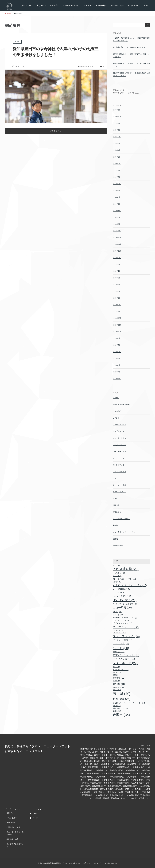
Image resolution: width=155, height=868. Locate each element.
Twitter (34, 813)
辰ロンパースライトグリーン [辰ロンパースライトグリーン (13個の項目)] (129, 703)
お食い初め (117, 411)
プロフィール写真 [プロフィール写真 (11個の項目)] (122, 640)
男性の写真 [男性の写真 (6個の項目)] (117, 690)
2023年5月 (117, 285)
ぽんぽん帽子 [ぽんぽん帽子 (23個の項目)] (125, 600)
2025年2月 (117, 164)
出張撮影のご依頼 (71, 6)
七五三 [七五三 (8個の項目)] (116, 667)
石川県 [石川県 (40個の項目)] (122, 694)
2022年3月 (117, 379)
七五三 (115, 498)
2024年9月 (117, 177)
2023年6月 (117, 278)
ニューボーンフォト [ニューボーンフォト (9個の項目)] (122, 620)
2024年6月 (117, 197)
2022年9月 (117, 338)
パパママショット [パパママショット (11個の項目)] (122, 623)
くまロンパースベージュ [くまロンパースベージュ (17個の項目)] (130, 585)
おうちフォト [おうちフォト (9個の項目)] (119, 573)
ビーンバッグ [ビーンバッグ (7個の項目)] (118, 630)
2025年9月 (117, 123)
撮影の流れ (54, 6)
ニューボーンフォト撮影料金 (94, 6)
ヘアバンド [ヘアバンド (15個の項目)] (121, 643)
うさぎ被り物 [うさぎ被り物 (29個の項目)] (126, 569)
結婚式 (115, 539)
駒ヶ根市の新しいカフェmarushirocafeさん (129, 47)
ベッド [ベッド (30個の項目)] (121, 648)
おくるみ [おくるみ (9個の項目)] (117, 576)
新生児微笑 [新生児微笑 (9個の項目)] (118, 687)
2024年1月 (117, 231)
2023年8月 (117, 264)
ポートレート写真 (119, 485)
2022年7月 (117, 352)
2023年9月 (117, 258)
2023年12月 (117, 238)
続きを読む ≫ (56, 131)
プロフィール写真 (119, 472)
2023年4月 (117, 291)
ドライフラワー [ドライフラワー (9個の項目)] (120, 615)
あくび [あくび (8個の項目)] (116, 565)
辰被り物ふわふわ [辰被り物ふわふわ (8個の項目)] (120, 708)
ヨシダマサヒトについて (138, 6)
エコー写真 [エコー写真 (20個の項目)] (122, 608)
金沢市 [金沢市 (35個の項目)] (121, 715)
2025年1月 (117, 170)
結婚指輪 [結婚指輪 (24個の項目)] (121, 699)
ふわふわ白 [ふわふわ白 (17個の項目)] (122, 596)
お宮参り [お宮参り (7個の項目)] (117, 582)
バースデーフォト (119, 452)
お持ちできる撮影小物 (121, 404)
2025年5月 (117, 143)
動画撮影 (116, 505)
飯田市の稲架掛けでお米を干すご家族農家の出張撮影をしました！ (131, 74)
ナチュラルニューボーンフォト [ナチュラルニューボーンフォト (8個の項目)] (125, 618)
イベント (116, 418)
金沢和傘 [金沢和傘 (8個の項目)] (117, 711)
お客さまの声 (40, 6)
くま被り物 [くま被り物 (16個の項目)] (121, 589)
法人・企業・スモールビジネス (124, 532)
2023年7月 (117, 271)
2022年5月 (117, 365)
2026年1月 (117, 110)
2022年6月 (117, 359)
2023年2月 (117, 305)
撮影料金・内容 (117, 6)
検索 (148, 26)
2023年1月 (117, 311)
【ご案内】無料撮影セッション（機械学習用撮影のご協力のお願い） (131, 39)
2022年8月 (117, 345)
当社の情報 (117, 512)
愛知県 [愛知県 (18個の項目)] (119, 684)
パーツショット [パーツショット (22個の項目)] (126, 627)
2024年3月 (117, 217)
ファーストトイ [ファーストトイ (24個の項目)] (126, 636)
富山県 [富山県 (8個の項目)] (116, 681)
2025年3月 (117, 157)
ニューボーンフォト (120, 438)
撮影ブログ (26, 6)
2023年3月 (117, 298)
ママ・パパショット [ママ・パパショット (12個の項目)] (124, 659)
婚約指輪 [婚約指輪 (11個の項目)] (119, 678)
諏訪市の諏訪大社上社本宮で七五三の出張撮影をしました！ (131, 55)
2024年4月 (117, 211)
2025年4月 (117, 150)
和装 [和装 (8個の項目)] (115, 675)
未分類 (115, 525)
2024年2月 (117, 224)
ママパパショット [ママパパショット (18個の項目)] (126, 655)
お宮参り (116, 398)
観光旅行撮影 (118, 546)
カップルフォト (119, 431)
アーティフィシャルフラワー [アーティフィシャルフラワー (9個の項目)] (125, 604)
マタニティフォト (119, 492)
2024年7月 (117, 191)
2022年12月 (117, 318)
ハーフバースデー (119, 445)
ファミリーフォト (119, 458)
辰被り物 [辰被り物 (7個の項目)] (117, 706)
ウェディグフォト (119, 425)
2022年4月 (117, 372)
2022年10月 (117, 332)
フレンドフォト (119, 465)
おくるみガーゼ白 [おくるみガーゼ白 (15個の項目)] (124, 579)
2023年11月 (117, 244)
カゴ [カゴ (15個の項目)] (117, 612)
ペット (115, 478)
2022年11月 (117, 325)
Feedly (34, 818)
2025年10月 (117, 117)
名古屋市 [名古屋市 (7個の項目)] (117, 672)
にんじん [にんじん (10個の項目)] (118, 593)
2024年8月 (117, 184)
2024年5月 (117, 204)
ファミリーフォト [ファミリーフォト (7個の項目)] (120, 633)
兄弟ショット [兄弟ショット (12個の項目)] (121, 670)
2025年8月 (117, 130)
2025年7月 (117, 137)
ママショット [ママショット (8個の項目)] (119, 652)
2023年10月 (117, 251)
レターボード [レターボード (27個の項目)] (125, 663)
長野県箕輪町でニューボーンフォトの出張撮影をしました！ (131, 65)
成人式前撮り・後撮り (121, 519)
